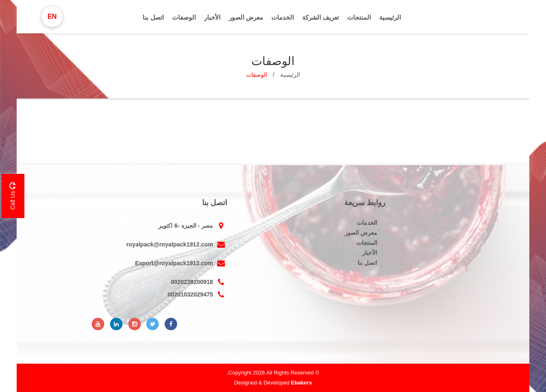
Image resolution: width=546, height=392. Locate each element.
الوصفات (184, 17)
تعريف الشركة (321, 17)
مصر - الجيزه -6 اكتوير (193, 226)
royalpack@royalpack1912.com (177, 244)
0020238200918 (199, 282)
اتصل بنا (153, 17)
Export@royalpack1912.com (181, 263)
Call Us (13, 196)
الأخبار (212, 17)
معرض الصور (246, 17)
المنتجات (359, 17)
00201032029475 (197, 294)
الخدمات (283, 17)
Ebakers (302, 383)
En (52, 16)
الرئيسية (390, 17)
